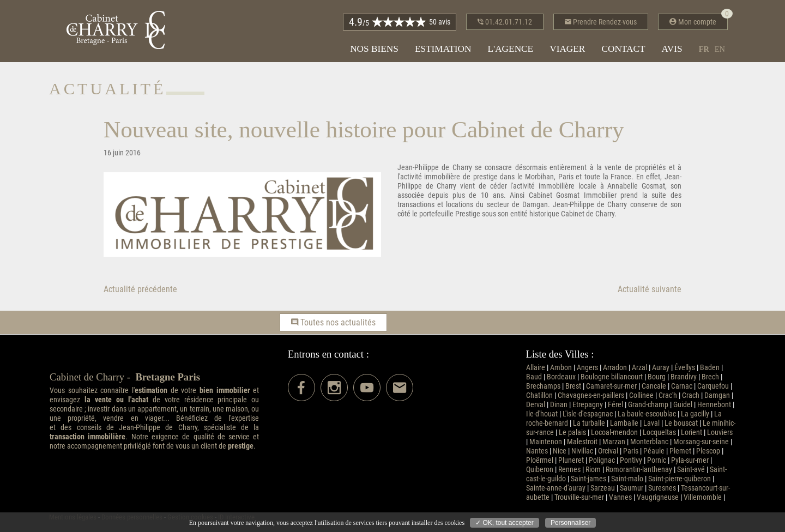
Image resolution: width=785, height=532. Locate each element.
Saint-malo (627, 479)
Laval (651, 423)
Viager (567, 49)
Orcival (608, 451)
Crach (691, 395)
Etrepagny (588, 405)
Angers (587, 368)
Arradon (615, 368)
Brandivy (684, 377)
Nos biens (374, 49)
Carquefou (713, 386)
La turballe (589, 423)
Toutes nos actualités (333, 322)
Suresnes (662, 488)
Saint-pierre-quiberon (680, 479)
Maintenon (546, 442)
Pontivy (631, 460)
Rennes (569, 470)
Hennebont (714, 405)
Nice (560, 451)
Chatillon (539, 395)
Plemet (680, 451)
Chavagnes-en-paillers (591, 395)
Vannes (620, 497)
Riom (593, 470)
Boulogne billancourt (612, 377)
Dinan (559, 405)
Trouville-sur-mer (579, 497)
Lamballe (624, 423)
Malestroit (582, 442)
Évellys (685, 368)
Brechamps (543, 386)
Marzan (614, 442)
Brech (710, 377)
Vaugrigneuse (658, 497)
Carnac (682, 386)
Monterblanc (649, 442)
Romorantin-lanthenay (639, 470)
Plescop (708, 451)
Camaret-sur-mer (611, 386)
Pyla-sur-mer (690, 460)
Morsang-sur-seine (701, 442)
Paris (631, 451)
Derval (536, 405)
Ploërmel (540, 460)
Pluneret (571, 460)
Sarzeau (603, 488)
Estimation (443, 49)
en (720, 49)
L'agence (510, 49)
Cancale (654, 386)
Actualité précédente (140, 289)
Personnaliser (570, 523)
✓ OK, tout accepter (505, 523)
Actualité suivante (650, 289)
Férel (615, 405)
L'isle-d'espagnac (588, 414)
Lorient (692, 433)
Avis (672, 49)
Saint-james (588, 479)
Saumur (632, 488)
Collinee (641, 395)
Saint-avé (691, 470)
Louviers (720, 433)
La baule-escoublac (647, 414)
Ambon (561, 368)
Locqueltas (659, 433)
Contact (623, 49)
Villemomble (703, 497)
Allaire (536, 368)
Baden (710, 368)
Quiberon (540, 470)
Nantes (537, 451)
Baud (534, 377)
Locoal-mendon (614, 433)
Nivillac (582, 451)
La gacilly (695, 414)
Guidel (683, 405)
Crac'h (668, 395)
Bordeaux (561, 377)
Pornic (657, 460)
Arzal (639, 368)
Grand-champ (648, 405)
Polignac (602, 460)
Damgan (717, 395)
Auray (661, 368)
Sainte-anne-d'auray (556, 488)
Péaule (654, 451)
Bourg (657, 377)
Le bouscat (681, 423)
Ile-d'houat (542, 414)
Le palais (572, 433)
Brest (573, 386)
